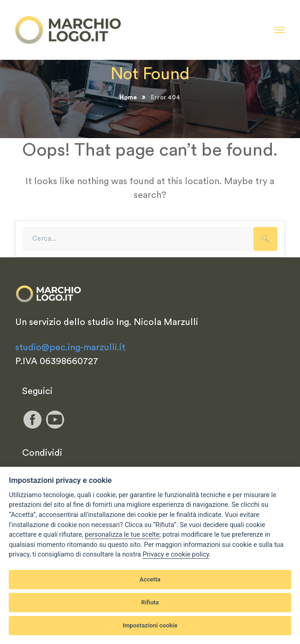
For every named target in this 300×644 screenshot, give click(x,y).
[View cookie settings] (122, 535)
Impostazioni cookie (150, 625)
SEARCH (265, 239)
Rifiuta (150, 602)
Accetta (150, 579)
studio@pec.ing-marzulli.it (70, 348)
